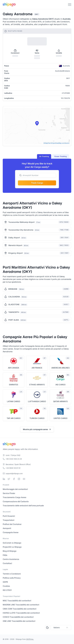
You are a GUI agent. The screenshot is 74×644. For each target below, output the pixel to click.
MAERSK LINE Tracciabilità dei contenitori (21, 605)
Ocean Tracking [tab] (61, 156)
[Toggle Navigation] (70, 5)
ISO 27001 (7, 590)
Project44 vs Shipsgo (12, 547)
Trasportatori (9, 520)
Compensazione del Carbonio (16, 501)
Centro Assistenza (11, 559)
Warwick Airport (15, 245)
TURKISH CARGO (37, 418)
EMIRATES (14, 385)
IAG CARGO (60, 385)
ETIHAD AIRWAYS (37, 385)
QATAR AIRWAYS (60, 401)
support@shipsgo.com (14, 473)
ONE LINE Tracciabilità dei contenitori (19, 621)
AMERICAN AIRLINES (60, 368)
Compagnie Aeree (11, 532)
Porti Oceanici (9, 516)
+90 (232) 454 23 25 (14, 459)
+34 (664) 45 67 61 (13, 468)
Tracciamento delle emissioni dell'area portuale (23, 506)
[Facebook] (14, 479)
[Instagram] (19, 479)
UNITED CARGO (60, 418)
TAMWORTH (14, 312)
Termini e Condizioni (12, 574)
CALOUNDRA (14, 297)
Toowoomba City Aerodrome (21, 230)
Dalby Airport (14, 238)
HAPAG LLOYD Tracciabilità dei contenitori (21, 613)
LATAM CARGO (14, 401)
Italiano (61, 628)
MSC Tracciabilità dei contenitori (17, 601)
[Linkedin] (4, 479)
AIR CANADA (14, 368)
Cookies (6, 586)
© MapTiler (47, 143)
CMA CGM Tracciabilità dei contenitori (20, 609)
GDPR (5, 582)
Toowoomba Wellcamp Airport (21, 222)
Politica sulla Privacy (12, 578)
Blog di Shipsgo (10, 551)
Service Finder (9, 493)
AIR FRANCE (37, 368)
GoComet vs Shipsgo (12, 543)
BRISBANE (13, 289)
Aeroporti (7, 528)
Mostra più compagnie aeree (37, 429)
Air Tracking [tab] (44, 156)
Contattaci (7, 563)
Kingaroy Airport (15, 253)
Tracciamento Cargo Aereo (15, 497)
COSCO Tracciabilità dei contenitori (18, 617)
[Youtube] (24, 479)
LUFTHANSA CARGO (37, 401)
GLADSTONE (14, 304)
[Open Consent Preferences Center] (47, 628)
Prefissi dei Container (12, 524)
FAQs (5, 555)
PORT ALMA (14, 320)
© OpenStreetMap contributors (60, 143)
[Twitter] (9, 479)
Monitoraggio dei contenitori (15, 489)
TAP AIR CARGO (14, 418)
